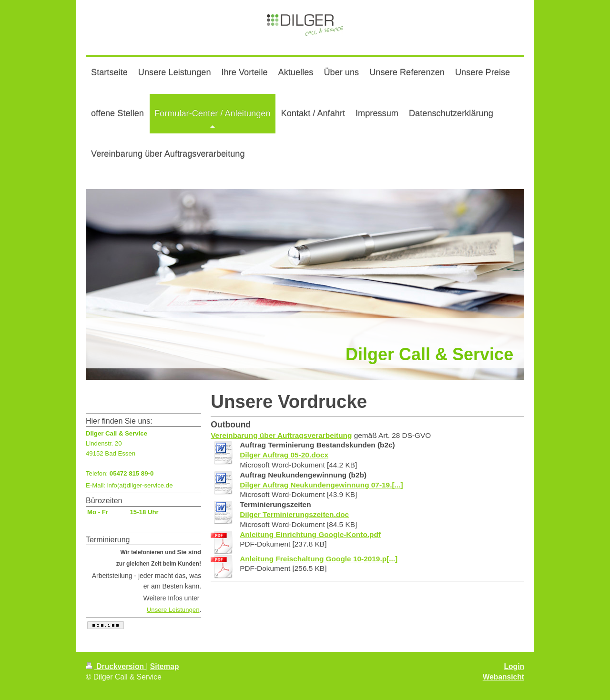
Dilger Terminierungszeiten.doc (294, 514)
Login (514, 666)
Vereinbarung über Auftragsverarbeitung (281, 435)
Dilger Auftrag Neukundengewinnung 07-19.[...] (321, 485)
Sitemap (165, 666)
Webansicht (503, 677)
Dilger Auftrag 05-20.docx (284, 455)
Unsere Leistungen (173, 610)
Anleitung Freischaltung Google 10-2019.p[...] (319, 559)
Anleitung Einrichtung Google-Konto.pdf (310, 534)
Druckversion (116, 666)
